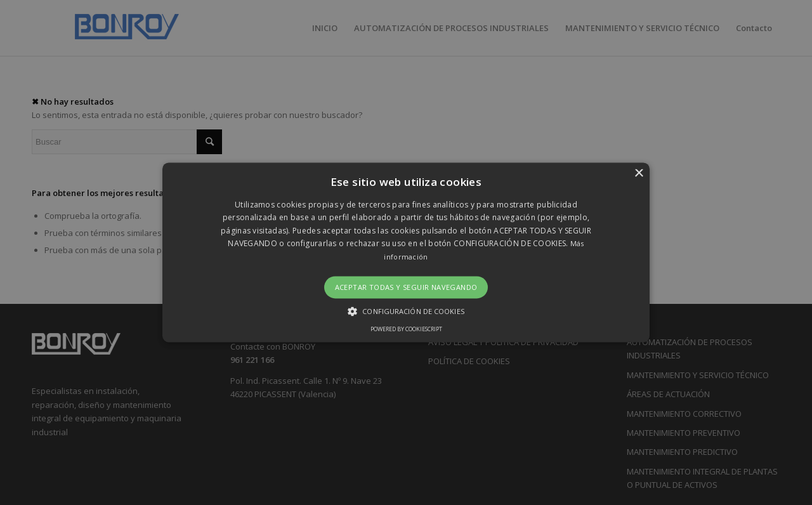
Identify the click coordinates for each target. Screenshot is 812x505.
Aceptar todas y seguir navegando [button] (406, 287)
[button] (406, 252)
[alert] (406, 253)
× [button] (638, 174)
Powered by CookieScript (406, 330)
